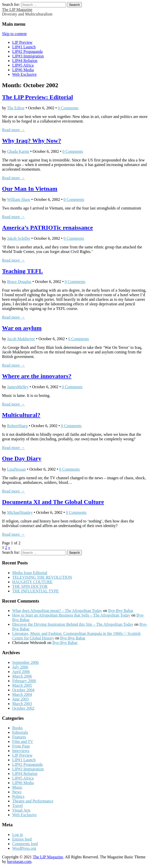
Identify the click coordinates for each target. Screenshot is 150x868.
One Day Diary (22, 458)
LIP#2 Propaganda (27, 51)
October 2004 (23, 690)
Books (17, 728)
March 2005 (22, 685)
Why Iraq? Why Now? (32, 141)
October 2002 (23, 708)
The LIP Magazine (17, 10)
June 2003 (20, 699)
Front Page (21, 746)
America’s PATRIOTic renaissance (47, 228)
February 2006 (24, 681)
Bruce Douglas (19, 282)
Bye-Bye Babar (121, 611)
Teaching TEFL (22, 271)
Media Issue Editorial (30, 573)
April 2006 (21, 672)
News (17, 792)
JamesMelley (18, 387)
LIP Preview (22, 42)
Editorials (20, 732)
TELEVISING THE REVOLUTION (42, 577)
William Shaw (19, 199)
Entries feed (22, 839)
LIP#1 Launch (24, 47)
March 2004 (22, 694)
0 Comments (68, 108)
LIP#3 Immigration (28, 56)
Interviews (21, 751)
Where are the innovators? (37, 376)
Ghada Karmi (18, 151)
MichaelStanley (20, 512)
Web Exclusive (24, 74)
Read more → (13, 130)
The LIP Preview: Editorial (37, 97)
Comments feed (25, 844)
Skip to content (14, 34)
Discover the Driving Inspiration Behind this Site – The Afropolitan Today (73, 624)
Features (19, 737)
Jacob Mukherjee (21, 339)
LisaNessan (17, 469)
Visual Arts (21, 810)
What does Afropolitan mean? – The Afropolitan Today (57, 611)
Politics (18, 796)
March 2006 (22, 676)
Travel (17, 806)
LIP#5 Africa (23, 65)
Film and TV (23, 742)
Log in (18, 835)
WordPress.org (24, 848)
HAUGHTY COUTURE (32, 582)
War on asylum (22, 328)
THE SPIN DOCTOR (30, 586)
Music (17, 787)
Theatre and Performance (33, 801)
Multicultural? (21, 415)
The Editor (16, 108)
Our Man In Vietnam (30, 189)
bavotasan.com (19, 862)
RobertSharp (17, 426)
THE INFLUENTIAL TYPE (35, 591)
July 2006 (20, 667)
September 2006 (25, 662)
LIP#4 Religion (25, 61)
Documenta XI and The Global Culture (53, 502)
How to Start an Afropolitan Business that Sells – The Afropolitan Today (71, 615)
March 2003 (22, 704)
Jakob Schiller (19, 238)
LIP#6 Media (23, 70)
